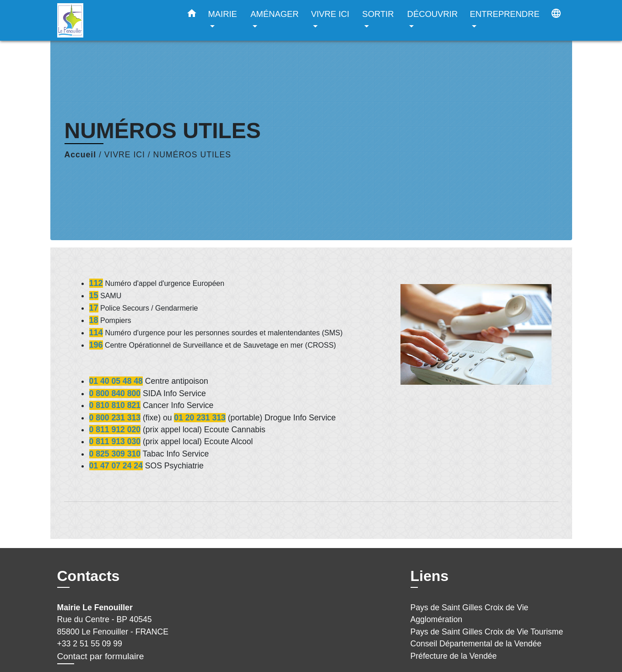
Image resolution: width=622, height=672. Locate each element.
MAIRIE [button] (223, 14)
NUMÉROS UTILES (192, 155)
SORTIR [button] (378, 14)
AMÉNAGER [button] (274, 14)
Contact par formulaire (101, 656)
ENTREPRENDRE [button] (504, 14)
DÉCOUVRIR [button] (433, 14)
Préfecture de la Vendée (454, 656)
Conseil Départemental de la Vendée (476, 644)
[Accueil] (114, 20)
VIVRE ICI (125, 155)
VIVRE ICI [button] (330, 14)
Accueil (81, 155)
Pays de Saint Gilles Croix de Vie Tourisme (487, 632)
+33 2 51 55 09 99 (90, 644)
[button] (192, 15)
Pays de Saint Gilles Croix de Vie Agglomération (470, 613)
